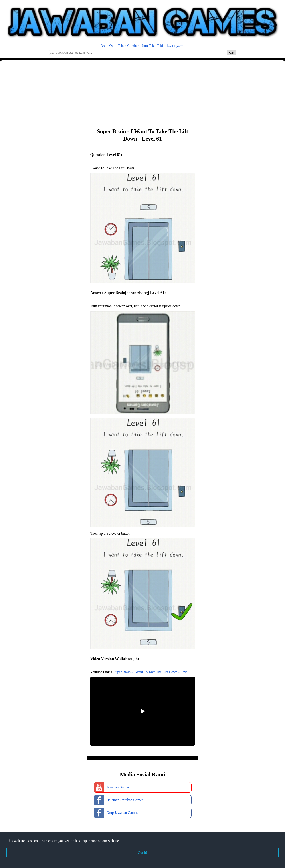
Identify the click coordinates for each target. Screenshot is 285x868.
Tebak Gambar (128, 46)
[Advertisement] (133, 94)
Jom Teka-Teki (153, 46)
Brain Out (108, 46)
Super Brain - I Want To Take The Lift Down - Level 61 (153, 672)
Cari (232, 53)
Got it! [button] (142, 853)
